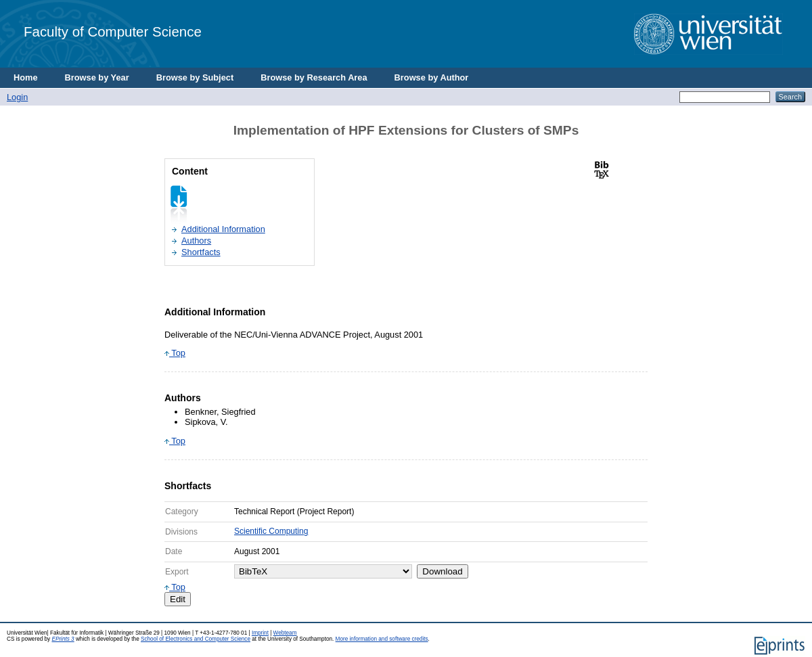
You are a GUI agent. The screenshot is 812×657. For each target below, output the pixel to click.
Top (175, 353)
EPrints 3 (63, 639)
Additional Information (223, 229)
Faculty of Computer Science (113, 31)
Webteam (285, 633)
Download (442, 571)
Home (26, 77)
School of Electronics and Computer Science (196, 639)
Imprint (260, 633)
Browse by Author (432, 77)
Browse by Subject (195, 77)
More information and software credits (382, 639)
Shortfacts (201, 252)
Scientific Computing (271, 531)
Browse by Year (97, 77)
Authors (196, 241)
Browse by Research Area (314, 77)
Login (17, 97)
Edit (178, 599)
